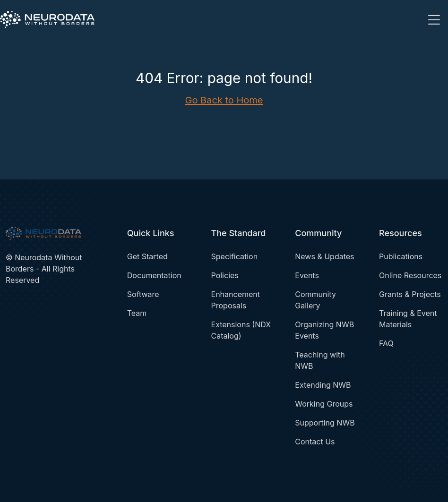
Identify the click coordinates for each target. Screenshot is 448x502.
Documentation (154, 275)
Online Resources (410, 275)
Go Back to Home (224, 100)
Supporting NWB (325, 423)
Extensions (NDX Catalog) (241, 330)
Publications (401, 256)
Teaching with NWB (320, 360)
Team (137, 313)
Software (143, 294)
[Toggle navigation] (434, 20)
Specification (235, 256)
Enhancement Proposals (236, 300)
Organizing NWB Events (324, 330)
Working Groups (324, 404)
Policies (225, 275)
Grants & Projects (410, 294)
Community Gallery (315, 300)
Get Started (147, 256)
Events (307, 275)
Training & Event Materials (408, 319)
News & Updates (324, 256)
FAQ (386, 343)
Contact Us (315, 442)
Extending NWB (323, 385)
